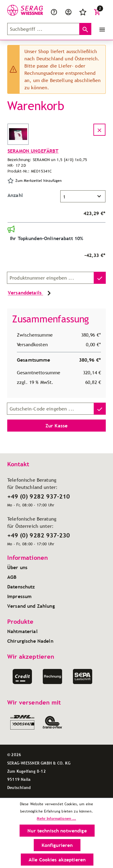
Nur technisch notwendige (57, 831)
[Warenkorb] (97, 11)
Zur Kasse (56, 426)
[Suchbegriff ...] (43, 29)
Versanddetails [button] (30, 293)
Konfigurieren (57, 845)
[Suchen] (85, 29)
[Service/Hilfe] (55, 11)
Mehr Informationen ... (56, 818)
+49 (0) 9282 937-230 (39, 535)
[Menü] (101, 29)
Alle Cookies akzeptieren (57, 860)
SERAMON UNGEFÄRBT (33, 151)
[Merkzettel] (83, 11)
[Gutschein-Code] (50, 409)
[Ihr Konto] (68, 11)
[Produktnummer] (50, 278)
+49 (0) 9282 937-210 (39, 496)
